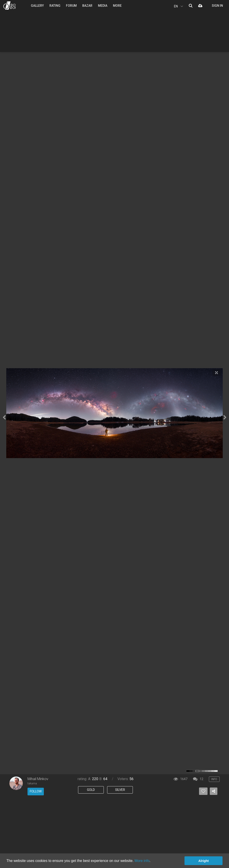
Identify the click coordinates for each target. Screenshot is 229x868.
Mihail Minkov (38, 779)
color (188, 771)
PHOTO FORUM (10, 5)
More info (142, 861)
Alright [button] (204, 861)
